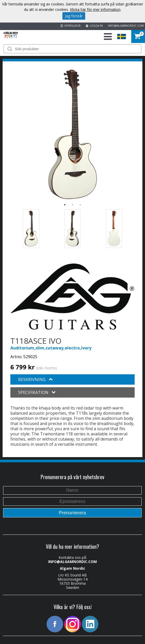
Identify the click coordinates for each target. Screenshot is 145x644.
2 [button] (72, 205)
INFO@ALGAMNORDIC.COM (126, 26)
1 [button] (65, 205)
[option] (72, 134)
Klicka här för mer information (95, 9)
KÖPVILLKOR (71, 26)
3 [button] (80, 205)
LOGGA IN (94, 26)
